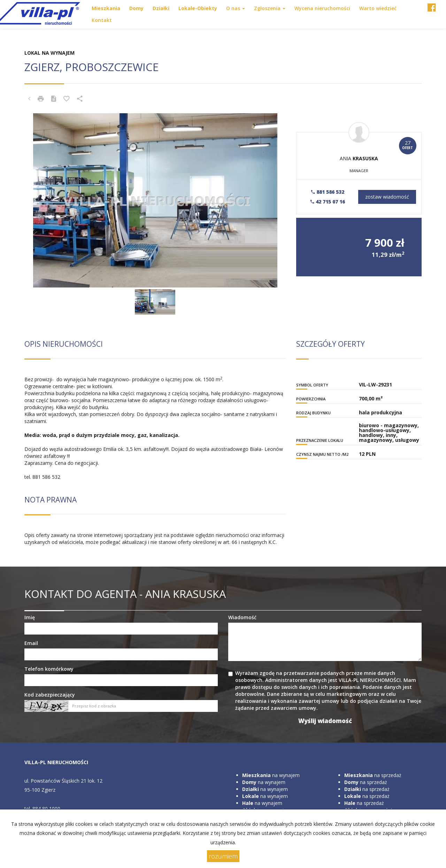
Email (31, 643)
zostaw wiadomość (387, 197)
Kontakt (102, 20)
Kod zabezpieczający (50, 695)
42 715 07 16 (328, 202)
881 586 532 (328, 192)
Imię (30, 617)
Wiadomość (242, 617)
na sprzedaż (373, 775)
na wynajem (271, 775)
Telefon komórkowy (49, 669)
